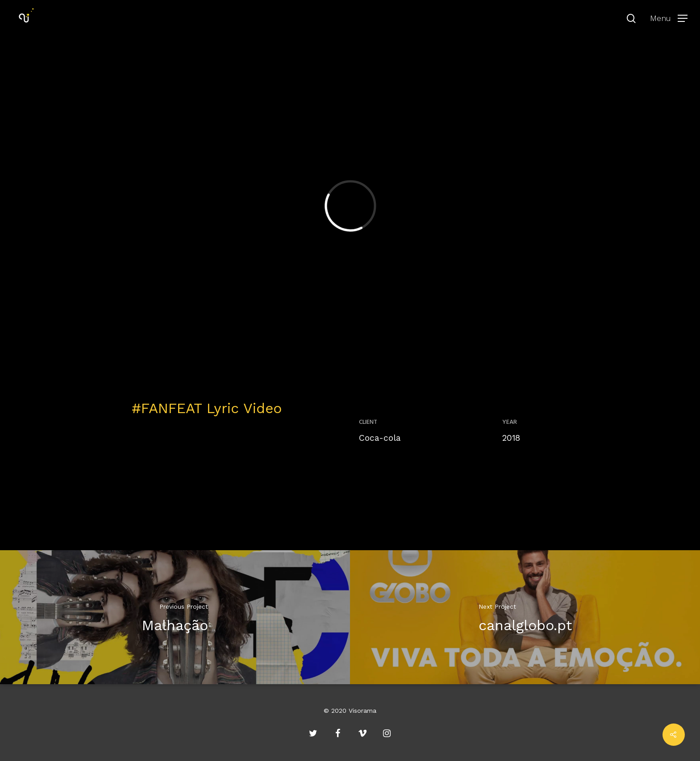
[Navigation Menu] (669, 18)
